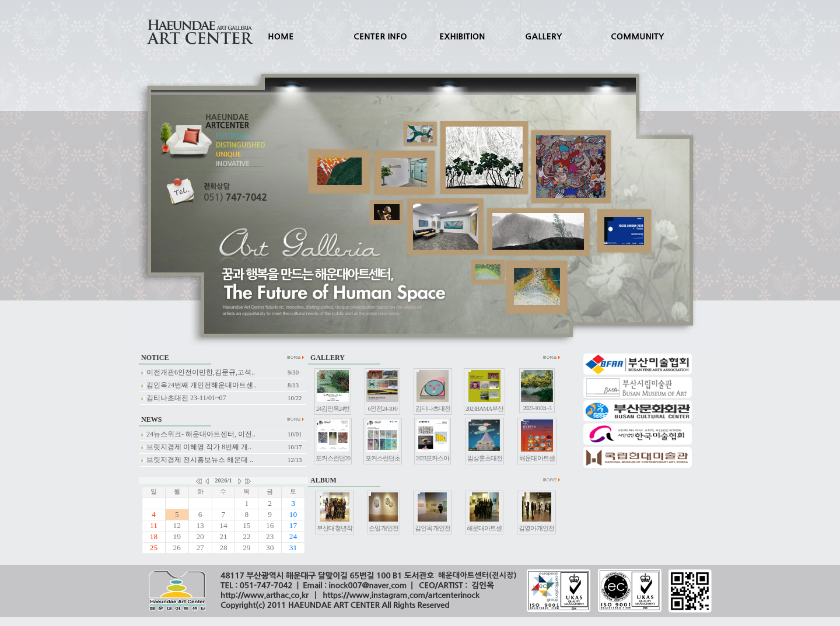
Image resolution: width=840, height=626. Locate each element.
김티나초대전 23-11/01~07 (183, 398)
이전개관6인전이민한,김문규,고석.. (197, 372)
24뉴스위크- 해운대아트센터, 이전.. (198, 434)
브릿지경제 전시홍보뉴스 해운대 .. (197, 460)
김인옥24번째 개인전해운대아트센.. (198, 385)
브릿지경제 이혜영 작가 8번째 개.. (196, 447)
